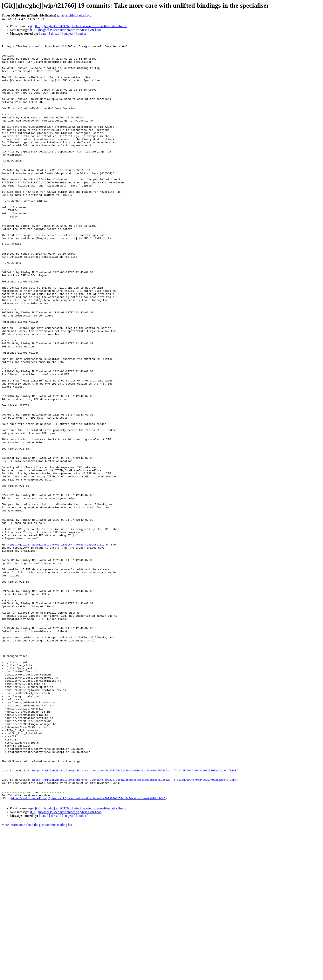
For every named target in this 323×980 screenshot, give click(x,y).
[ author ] (82, 34)
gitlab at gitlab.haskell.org (74, 15)
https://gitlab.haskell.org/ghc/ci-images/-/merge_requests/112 (55, 645)
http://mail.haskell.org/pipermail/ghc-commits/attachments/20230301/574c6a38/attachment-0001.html (88, 950)
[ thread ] (55, 34)
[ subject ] (69, 34)
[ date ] (44, 34)
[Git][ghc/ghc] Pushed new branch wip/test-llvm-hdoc (66, 30)
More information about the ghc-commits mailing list (37, 976)
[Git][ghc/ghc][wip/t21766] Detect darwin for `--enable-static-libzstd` (81, 26)
